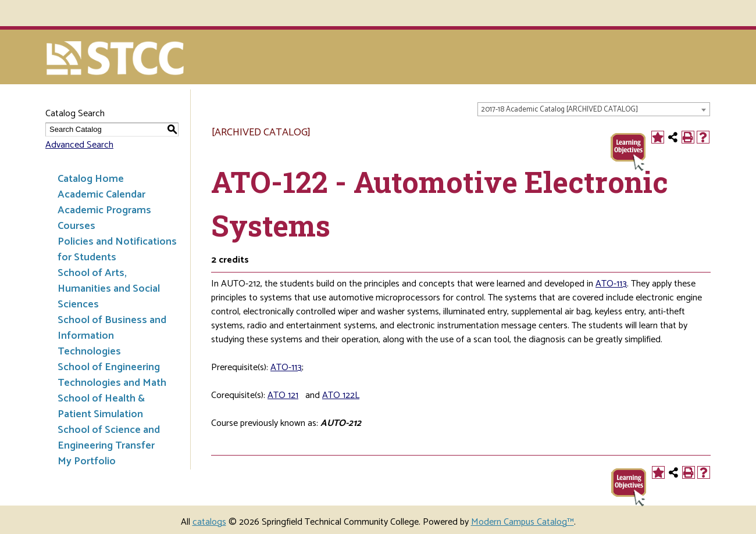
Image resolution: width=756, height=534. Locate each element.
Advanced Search (79, 145)
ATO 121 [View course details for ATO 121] (283, 395)
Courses (76, 226)
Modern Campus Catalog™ (523, 522)
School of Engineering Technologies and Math (112, 375)
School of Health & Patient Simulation (101, 406)
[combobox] (594, 109)
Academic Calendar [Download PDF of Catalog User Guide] (101, 195)
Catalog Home (91, 179)
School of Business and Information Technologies (112, 336)
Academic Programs (104, 210)
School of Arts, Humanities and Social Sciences (109, 289)
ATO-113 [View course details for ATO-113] (611, 284)
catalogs (209, 522)
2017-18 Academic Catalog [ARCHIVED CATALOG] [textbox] (559, 110)
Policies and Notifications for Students (117, 250)
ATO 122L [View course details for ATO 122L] (341, 395)
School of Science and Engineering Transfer (109, 438)
